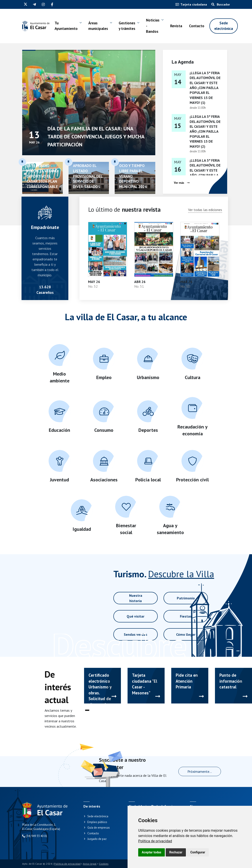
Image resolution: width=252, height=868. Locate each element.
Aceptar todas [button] (152, 852)
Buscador (221, 4)
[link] (155, 841)
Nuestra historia (136, 598)
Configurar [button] (198, 852)
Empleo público (97, 822)
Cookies (104, 864)
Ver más (182, 183)
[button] (148, 103)
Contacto (197, 26)
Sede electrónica (224, 26)
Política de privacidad (155, 841)
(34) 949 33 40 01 (35, 836)
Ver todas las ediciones (205, 210)
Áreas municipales (98, 26)
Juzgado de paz (97, 839)
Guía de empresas (99, 828)
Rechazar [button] (176, 852)
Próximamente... (200, 771)
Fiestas (186, 616)
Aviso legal (90, 864)
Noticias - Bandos (153, 26)
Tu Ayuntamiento (66, 26)
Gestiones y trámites (127, 26)
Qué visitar (136, 616)
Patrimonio (186, 598)
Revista (176, 26)
